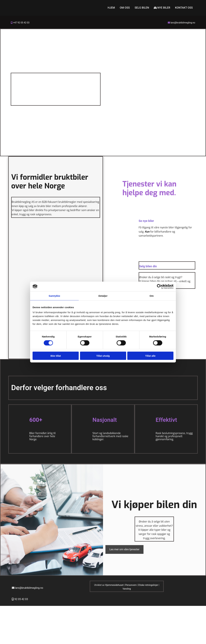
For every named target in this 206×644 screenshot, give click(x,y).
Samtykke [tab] (54, 296)
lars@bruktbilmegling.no (183, 23)
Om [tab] (152, 296)
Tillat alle (150, 356)
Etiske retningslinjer (148, 585)
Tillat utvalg (103, 356)
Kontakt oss (184, 8)
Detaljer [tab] (103, 296)
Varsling (127, 589)
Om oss (127, 8)
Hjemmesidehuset (114, 585)
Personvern (131, 585)
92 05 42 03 (21, 599)
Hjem (114, 8)
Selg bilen (143, 8)
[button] (124, 550)
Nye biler (163, 8)
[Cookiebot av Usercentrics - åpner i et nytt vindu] (159, 286)
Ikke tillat (56, 356)
